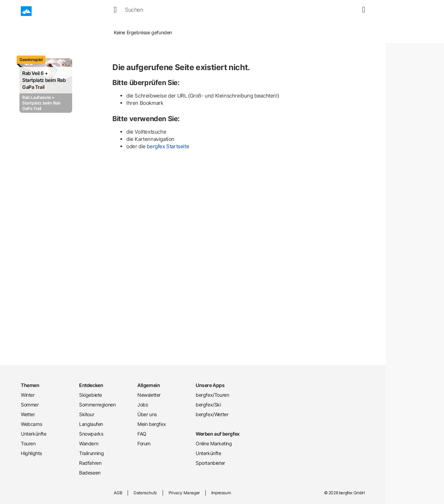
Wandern (89, 443)
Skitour (87, 414)
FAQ (142, 434)
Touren (269, 11)
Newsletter (149, 395)
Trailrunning (91, 453)
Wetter (171, 11)
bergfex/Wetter (212, 414)
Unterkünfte (236, 11)
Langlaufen (91, 424)
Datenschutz (145, 493)
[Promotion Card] (46, 86)
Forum (144, 443)
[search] (335, 11)
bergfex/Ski (208, 405)
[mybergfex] (361, 11)
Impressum (221, 493)
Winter (116, 11)
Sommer (143, 11)
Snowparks (91, 434)
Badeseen (90, 473)
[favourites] (344, 11)
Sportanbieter (210, 463)
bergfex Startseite (168, 146)
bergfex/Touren (212, 395)
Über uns (147, 414)
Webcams (200, 11)
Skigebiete (91, 395)
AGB (118, 493)
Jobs (143, 405)
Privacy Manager (184, 493)
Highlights (31, 453)
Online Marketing (214, 443)
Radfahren (90, 463)
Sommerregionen (97, 405)
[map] (352, 11)
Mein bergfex (152, 424)
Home (84, 28)
